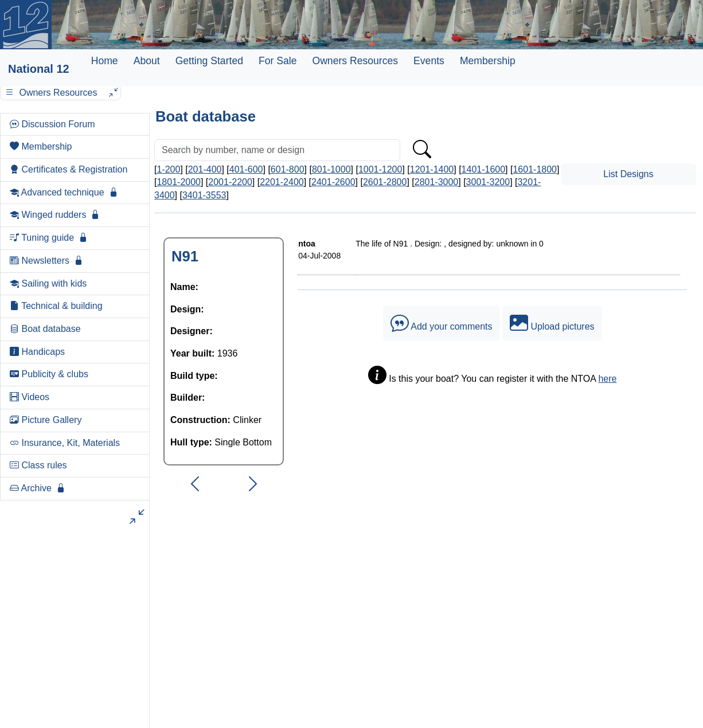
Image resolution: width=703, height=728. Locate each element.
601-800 (288, 169)
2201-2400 (282, 182)
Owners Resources (355, 61)
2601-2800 (385, 182)
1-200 (168, 169)
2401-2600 (333, 182)
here (607, 379)
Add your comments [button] (442, 323)
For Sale (278, 61)
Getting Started (209, 61)
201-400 (205, 169)
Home (105, 61)
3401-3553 (204, 195)
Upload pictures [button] (552, 323)
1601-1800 (535, 169)
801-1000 (331, 169)
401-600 (246, 169)
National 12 (39, 69)
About (147, 61)
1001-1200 (380, 169)
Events (429, 61)
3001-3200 (488, 182)
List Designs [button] (628, 174)
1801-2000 (179, 182)
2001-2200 (230, 182)
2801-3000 (437, 182)
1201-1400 (432, 169)
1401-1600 (484, 169)
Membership (488, 61)
